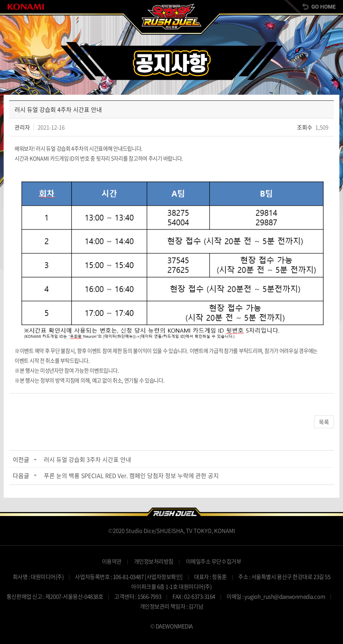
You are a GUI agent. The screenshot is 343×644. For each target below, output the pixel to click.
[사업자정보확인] (164, 577)
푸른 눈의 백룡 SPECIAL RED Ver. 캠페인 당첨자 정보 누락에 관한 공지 (131, 475)
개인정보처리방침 (154, 561)
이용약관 (112, 561)
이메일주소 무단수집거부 (214, 561)
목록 (324, 422)
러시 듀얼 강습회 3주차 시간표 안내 (87, 459)
